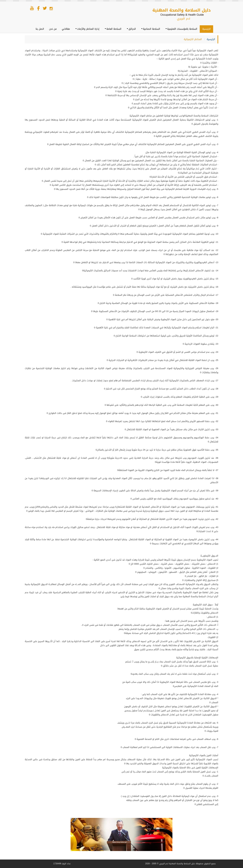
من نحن (53, 29)
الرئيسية (206, 29)
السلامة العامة (113, 29)
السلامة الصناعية (151, 29)
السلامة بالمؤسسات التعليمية (181, 29)
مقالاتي (66, 29)
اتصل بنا (40, 29)
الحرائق (131, 29)
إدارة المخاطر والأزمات (87, 29)
